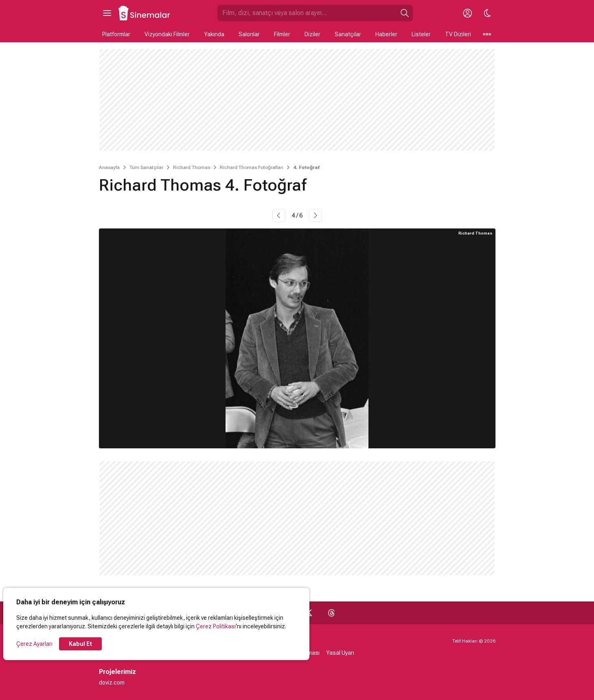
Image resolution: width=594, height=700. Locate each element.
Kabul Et (80, 644)
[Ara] (405, 13)
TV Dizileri (458, 34)
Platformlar (116, 34)
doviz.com (112, 682)
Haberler (386, 34)
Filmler (282, 34)
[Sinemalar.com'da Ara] (307, 13)
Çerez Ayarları (34, 644)
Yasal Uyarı (340, 653)
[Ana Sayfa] (145, 13)
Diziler (312, 34)
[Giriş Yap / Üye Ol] (468, 13)
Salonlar (249, 34)
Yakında (214, 34)
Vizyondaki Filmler (167, 34)
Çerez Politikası (216, 626)
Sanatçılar (348, 34)
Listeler (421, 34)
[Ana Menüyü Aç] (107, 13)
